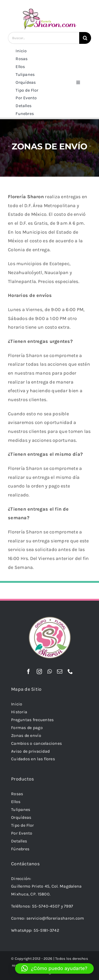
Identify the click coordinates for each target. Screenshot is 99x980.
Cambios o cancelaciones (36, 743)
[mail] (60, 672)
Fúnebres (20, 849)
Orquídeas (21, 817)
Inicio (17, 704)
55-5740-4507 (46, 906)
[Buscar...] (44, 38)
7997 (69, 906)
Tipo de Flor (22, 825)
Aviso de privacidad (30, 751)
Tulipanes (21, 809)
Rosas (17, 794)
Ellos (16, 802)
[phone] (70, 672)
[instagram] (39, 672)
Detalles (19, 841)
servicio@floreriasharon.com (55, 918)
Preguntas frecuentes (32, 720)
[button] (54, 968)
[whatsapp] (49, 672)
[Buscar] (85, 38)
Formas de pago (27, 728)
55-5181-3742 (46, 930)
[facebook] (29, 672)
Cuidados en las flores (33, 759)
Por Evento (22, 833)
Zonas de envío (26, 735)
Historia (19, 712)
